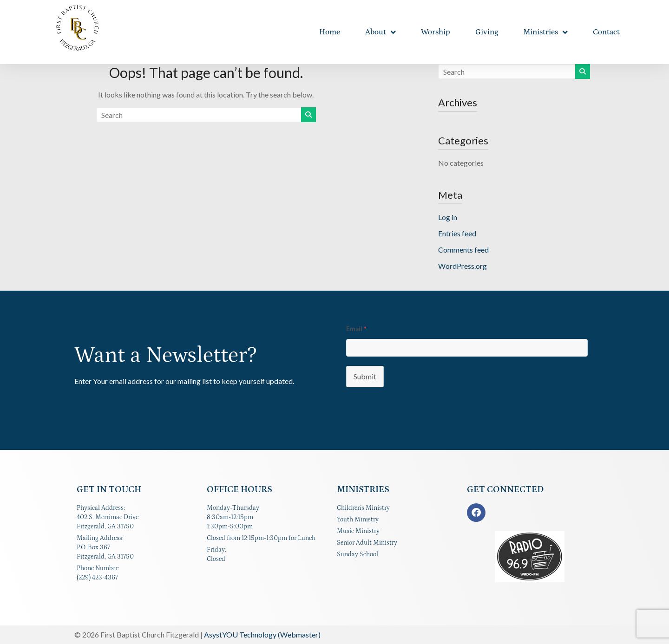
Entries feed (457, 233)
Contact (606, 32)
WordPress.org (462, 266)
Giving (487, 32)
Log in (448, 217)
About (380, 32)
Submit (365, 376)
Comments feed (463, 250)
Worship (436, 32)
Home (330, 32)
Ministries (545, 32)
